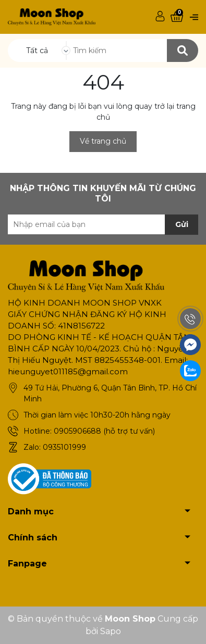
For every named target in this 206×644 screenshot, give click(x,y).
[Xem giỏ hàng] (177, 17)
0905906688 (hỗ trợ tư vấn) (104, 431)
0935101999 (64, 447)
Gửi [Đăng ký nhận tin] (182, 224)
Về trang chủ (103, 141)
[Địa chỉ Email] (103, 224)
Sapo (111, 631)
